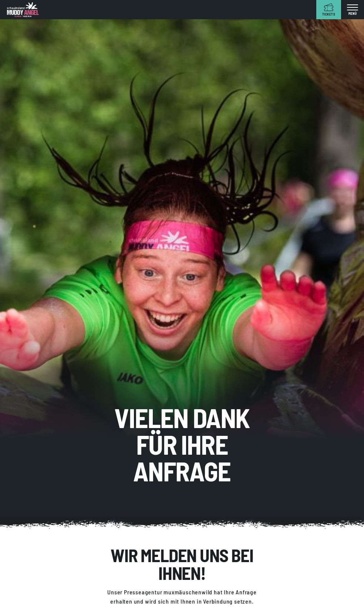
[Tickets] (329, 10)
